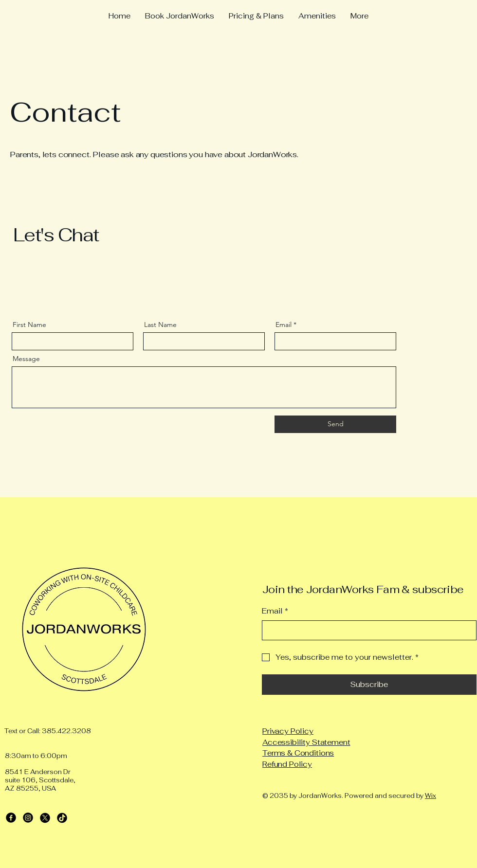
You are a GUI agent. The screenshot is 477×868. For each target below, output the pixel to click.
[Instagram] (28, 818)
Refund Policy (287, 764)
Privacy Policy (288, 731)
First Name (29, 325)
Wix (431, 796)
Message (26, 359)
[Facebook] (11, 818)
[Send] (335, 424)
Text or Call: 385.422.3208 (48, 731)
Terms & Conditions (298, 753)
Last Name (160, 325)
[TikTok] (62, 818)
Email (284, 325)
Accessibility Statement (306, 742)
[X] (45, 818)
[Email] (366, 630)
